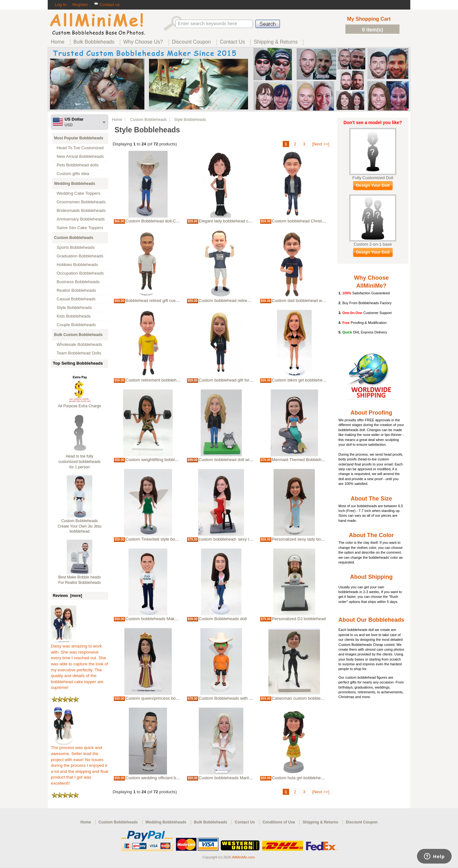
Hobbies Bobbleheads (77, 265)
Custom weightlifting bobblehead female (163, 460)
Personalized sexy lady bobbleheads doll (310, 539)
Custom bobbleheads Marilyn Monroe (234, 778)
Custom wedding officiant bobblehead (161, 778)
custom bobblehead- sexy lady (227, 539)
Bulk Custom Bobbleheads (78, 335)
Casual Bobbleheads (76, 299)
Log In (61, 5)
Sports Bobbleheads (76, 247)
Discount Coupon (362, 822)
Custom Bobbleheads (74, 238)
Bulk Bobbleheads (211, 822)
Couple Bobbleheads (76, 325)
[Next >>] (321, 144)
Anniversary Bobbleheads (81, 219)
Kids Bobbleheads (74, 316)
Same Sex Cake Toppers (80, 228)
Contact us (107, 5)
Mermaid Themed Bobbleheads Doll (305, 460)
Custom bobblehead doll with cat (229, 460)
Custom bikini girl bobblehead (300, 380)
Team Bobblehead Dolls (79, 353)
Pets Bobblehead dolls (78, 165)
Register (80, 5)
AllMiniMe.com (243, 857)
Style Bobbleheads (74, 308)
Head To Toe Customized (80, 148)
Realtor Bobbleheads (76, 290)
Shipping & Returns (320, 822)
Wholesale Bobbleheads (79, 344)
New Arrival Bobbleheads (80, 156)
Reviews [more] (67, 596)
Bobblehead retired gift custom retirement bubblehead (176, 301)
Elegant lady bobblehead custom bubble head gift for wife (252, 221)
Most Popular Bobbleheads (79, 138)
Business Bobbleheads (78, 282)
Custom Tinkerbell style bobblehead (159, 539)
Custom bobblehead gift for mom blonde (236, 380)
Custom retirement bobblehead (155, 380)
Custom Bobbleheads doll (223, 619)
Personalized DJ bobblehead (299, 619)
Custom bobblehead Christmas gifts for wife (313, 221)
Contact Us (245, 822)
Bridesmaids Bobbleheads (81, 210)
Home (117, 120)
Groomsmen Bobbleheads (81, 202)
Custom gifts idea (73, 174)
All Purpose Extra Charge (79, 406)
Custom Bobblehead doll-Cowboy (157, 221)
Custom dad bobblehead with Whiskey (308, 301)
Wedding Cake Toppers (78, 193)
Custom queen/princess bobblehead (159, 698)
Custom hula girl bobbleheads (300, 778)
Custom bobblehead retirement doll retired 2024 (243, 301)
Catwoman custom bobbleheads (302, 698)
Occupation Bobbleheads (80, 273)
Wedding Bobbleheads (75, 184)
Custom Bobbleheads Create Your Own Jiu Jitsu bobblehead (80, 526)
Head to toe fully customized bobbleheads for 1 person (80, 462)
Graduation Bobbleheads (80, 256)
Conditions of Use (279, 822)
